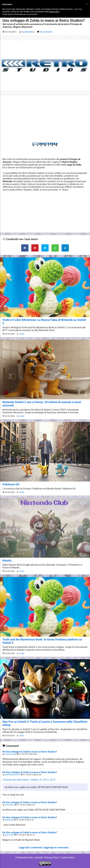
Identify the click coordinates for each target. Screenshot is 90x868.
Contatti (38, 858)
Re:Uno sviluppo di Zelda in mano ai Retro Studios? (30, 752)
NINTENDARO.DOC (13, 775)
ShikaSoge (9, 820)
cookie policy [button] (54, 12)
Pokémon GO (11, 484)
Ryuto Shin (9, 835)
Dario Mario (10, 805)
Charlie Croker (11, 754)
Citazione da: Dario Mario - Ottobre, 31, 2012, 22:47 (29, 780)
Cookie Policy (68, 858)
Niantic (7, 561)
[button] (87, 4)
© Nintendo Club (24, 858)
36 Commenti (46, 32)
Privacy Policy (52, 858)
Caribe (21, 334)
